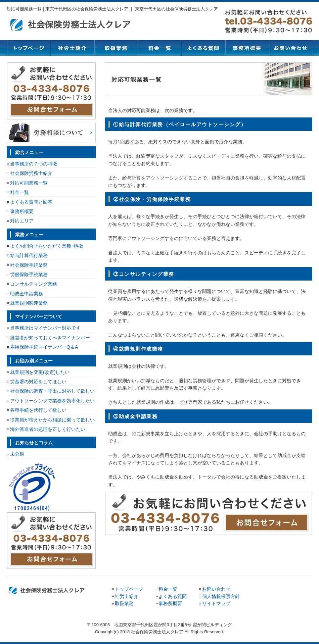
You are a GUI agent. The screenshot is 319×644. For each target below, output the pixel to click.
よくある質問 (203, 48)
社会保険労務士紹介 (31, 173)
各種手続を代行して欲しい (38, 410)
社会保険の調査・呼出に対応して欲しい (52, 391)
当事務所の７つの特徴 (34, 164)
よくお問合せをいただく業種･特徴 (47, 246)
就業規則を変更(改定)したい (40, 372)
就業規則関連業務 (29, 303)
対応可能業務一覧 (29, 183)
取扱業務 (116, 48)
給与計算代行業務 (29, 255)
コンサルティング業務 (34, 284)
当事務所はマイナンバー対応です (45, 328)
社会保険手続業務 (29, 265)
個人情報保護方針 (221, 596)
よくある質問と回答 (31, 202)
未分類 (17, 454)
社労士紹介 (72, 48)
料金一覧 (159, 48)
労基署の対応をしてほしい (38, 382)
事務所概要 (247, 48)
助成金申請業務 (27, 294)
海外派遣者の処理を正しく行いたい (48, 429)
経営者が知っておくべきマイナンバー (50, 338)
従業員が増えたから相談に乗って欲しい (52, 420)
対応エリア (22, 221)
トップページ (29, 48)
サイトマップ (216, 603)
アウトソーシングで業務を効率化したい (52, 401)
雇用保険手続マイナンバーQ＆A (44, 347)
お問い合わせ (290, 48)
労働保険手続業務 (29, 275)
